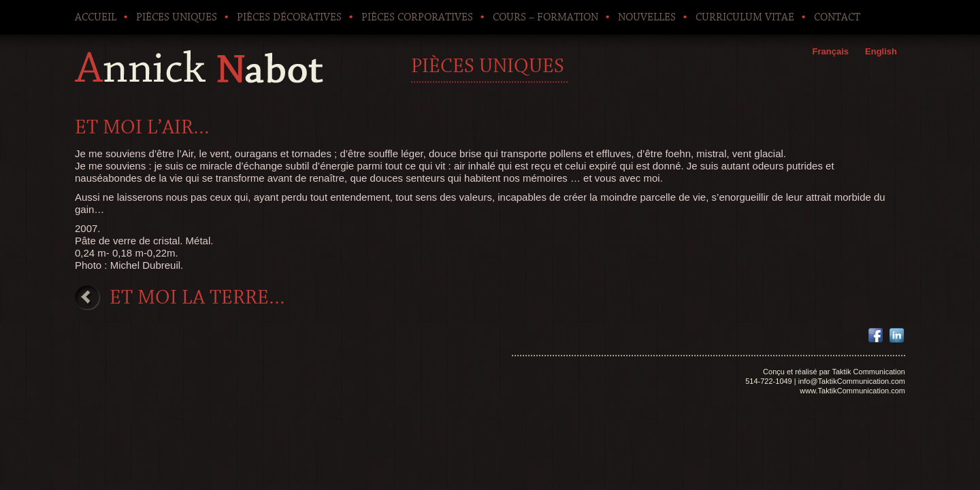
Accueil (96, 17)
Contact (837, 17)
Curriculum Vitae (745, 17)
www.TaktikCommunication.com (852, 391)
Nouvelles (647, 17)
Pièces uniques (177, 17)
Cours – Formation (545, 17)
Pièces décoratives (289, 17)
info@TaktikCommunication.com (852, 381)
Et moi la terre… (197, 297)
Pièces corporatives (417, 17)
